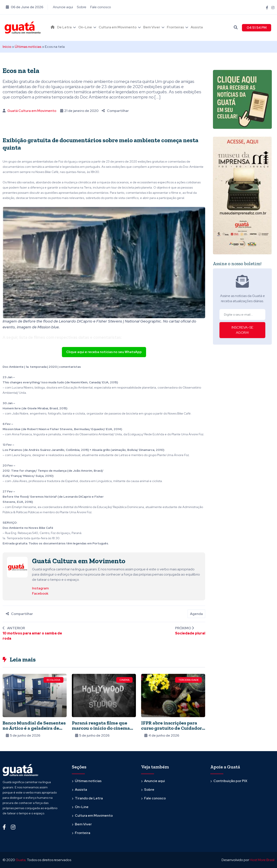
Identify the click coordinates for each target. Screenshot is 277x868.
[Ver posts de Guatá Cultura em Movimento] (17, 567)
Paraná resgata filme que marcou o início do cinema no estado (101, 728)
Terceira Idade (188, 680)
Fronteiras (175, 27)
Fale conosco (101, 7)
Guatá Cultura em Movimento (32, 111)
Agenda (196, 614)
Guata (21, 860)
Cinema (124, 680)
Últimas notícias (28, 47)
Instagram (40, 588)
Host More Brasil (262, 860)
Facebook (40, 593)
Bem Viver (152, 27)
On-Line (85, 27)
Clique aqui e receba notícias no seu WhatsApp (104, 352)
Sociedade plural (190, 633)
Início (7, 47)
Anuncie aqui (63, 7)
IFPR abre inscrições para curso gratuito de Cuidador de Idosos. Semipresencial (172, 728)
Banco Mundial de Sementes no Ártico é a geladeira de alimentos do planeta (34, 728)
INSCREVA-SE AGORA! (242, 330)
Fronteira (83, 833)
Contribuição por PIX (230, 781)
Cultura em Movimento (118, 27)
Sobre (82, 7)
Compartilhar (115, 111)
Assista (197, 27)
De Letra (64, 27)
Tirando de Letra (89, 798)
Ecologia (53, 680)
